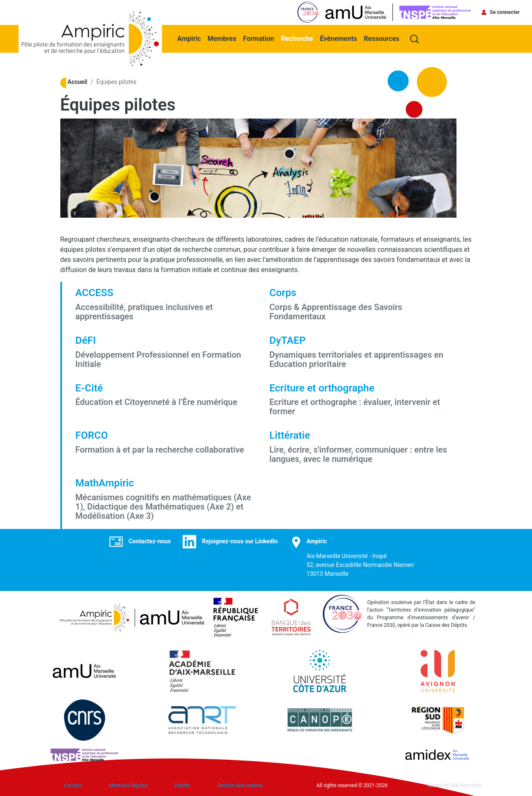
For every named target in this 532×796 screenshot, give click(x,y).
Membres (222, 39)
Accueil (77, 82)
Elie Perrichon (466, 785)
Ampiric (189, 39)
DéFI (86, 340)
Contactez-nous (150, 541)
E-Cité (89, 388)
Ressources (381, 39)
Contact (73, 785)
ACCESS (95, 293)
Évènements (338, 39)
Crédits (182, 785)
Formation (259, 39)
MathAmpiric (105, 483)
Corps (283, 293)
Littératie (290, 435)
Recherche (297, 39)
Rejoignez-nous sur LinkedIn (240, 541)
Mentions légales (128, 785)
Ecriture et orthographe (322, 388)
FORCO (92, 435)
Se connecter (505, 12)
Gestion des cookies (240, 785)
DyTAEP (288, 340)
